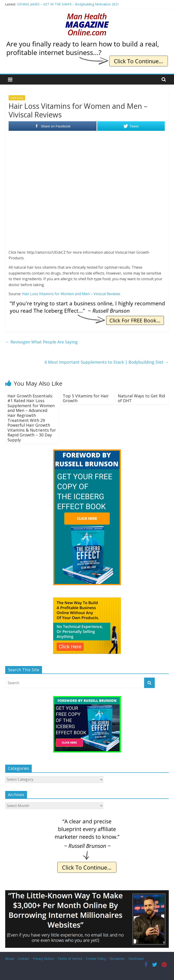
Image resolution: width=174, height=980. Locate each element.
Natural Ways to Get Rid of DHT (141, 398)
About (10, 959)
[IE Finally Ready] (87, 43)
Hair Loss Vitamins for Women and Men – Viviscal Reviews (71, 294)
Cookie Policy (96, 959)
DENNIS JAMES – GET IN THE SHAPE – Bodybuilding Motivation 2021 (68, 4)
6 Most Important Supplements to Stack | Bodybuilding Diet (107, 362)
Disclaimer (117, 959)
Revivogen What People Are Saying (41, 342)
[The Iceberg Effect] (87, 452)
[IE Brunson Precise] (87, 819)
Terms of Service (70, 959)
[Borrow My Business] (87, 893)
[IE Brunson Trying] (87, 303)
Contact (23, 959)
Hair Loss (17, 98)
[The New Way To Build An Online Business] (87, 600)
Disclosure (136, 959)
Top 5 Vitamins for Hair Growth (86, 398)
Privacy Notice (43, 959)
